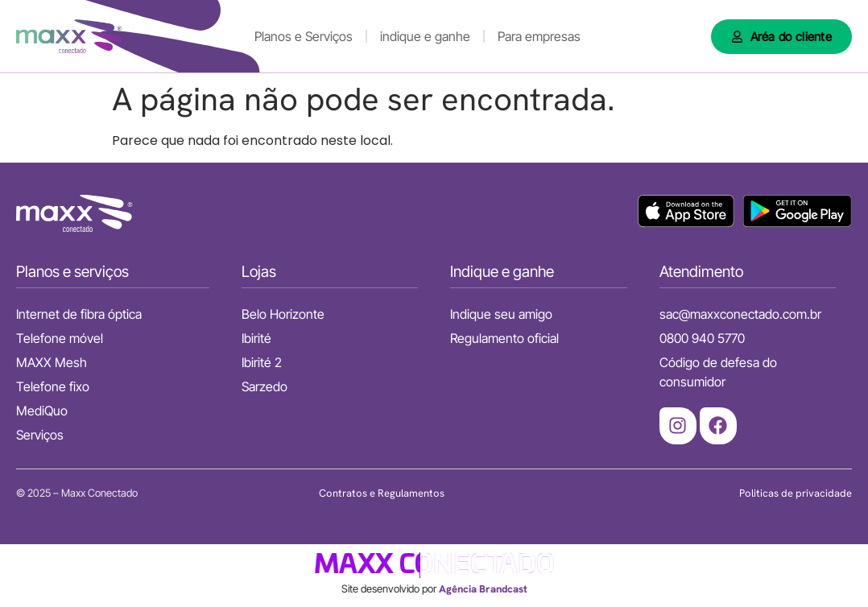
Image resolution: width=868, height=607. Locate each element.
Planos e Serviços (304, 36)
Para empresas (539, 36)
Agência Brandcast (483, 589)
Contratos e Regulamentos (382, 493)
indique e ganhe (425, 36)
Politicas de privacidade (796, 493)
